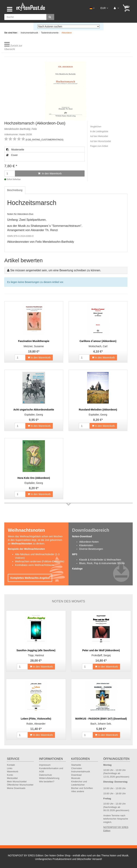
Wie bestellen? (47, 782)
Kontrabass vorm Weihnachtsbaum (34, 565)
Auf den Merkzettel (99, 136)
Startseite (76, 765)
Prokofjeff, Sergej (101, 655)
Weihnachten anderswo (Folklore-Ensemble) (40, 561)
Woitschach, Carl (98, 346)
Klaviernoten (86, 545)
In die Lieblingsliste (99, 131)
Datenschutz (45, 775)
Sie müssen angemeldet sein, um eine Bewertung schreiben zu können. (56, 270)
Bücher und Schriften (82, 788)
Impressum (45, 765)
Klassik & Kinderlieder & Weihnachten (100, 560)
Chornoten (77, 768)
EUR (104, 8)
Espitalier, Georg (34, 415)
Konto (10, 775)
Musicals (76, 778)
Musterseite (15, 150)
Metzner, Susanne (34, 346)
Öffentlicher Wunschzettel (20, 785)
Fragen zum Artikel (99, 146)
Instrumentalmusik (81, 772)
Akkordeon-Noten (89, 542)
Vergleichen (96, 127)
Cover (12, 155)
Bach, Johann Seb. (101, 724)
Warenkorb (13, 772)
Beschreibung (15, 190)
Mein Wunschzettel (17, 782)
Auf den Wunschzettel (101, 141)
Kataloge (77, 569)
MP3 (75, 554)
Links (10, 768)
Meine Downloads (16, 788)
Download (76, 775)
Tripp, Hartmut (36, 655)
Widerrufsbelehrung (49, 778)
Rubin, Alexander (36, 724)
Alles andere (78, 791)
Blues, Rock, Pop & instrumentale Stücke (102, 563)
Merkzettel (12, 778)
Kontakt (11, 765)
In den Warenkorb (50, 173)
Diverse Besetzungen (91, 549)
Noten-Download (82, 536)
